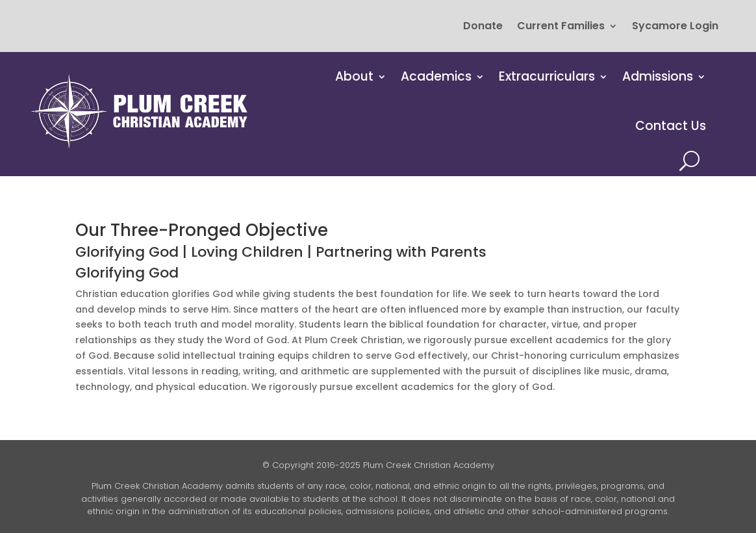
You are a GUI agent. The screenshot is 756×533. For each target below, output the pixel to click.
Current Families (561, 27)
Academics (436, 76)
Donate (483, 27)
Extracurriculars (547, 76)
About (354, 76)
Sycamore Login (675, 27)
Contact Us (671, 126)
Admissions (658, 76)
